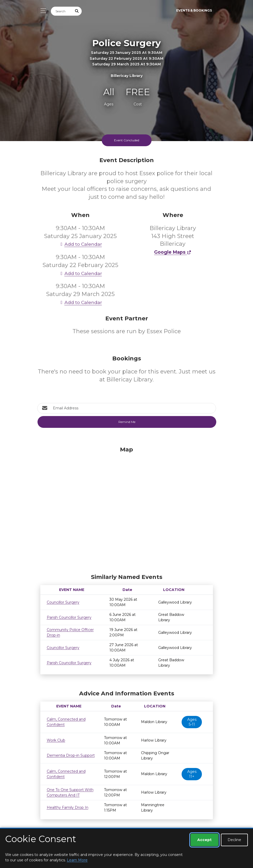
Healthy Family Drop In (68, 807)
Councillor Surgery (63, 602)
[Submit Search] (77, 11)
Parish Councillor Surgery (69, 617)
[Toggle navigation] (42, 11)
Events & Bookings (194, 10)
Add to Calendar (80, 244)
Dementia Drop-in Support (71, 755)
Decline (234, 840)
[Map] (127, 509)
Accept (204, 840)
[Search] (62, 11)
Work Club (56, 740)
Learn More (77, 860)
